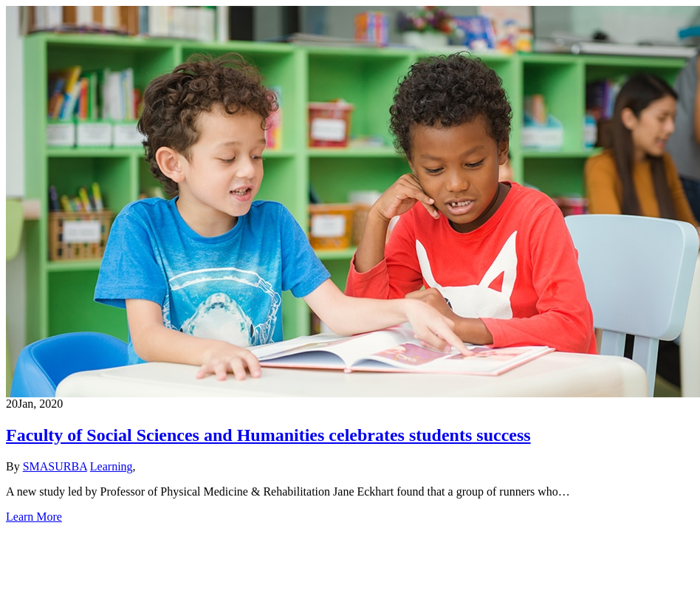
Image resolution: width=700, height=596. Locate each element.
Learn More (34, 517)
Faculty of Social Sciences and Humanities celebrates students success (268, 435)
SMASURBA (55, 466)
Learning (111, 466)
